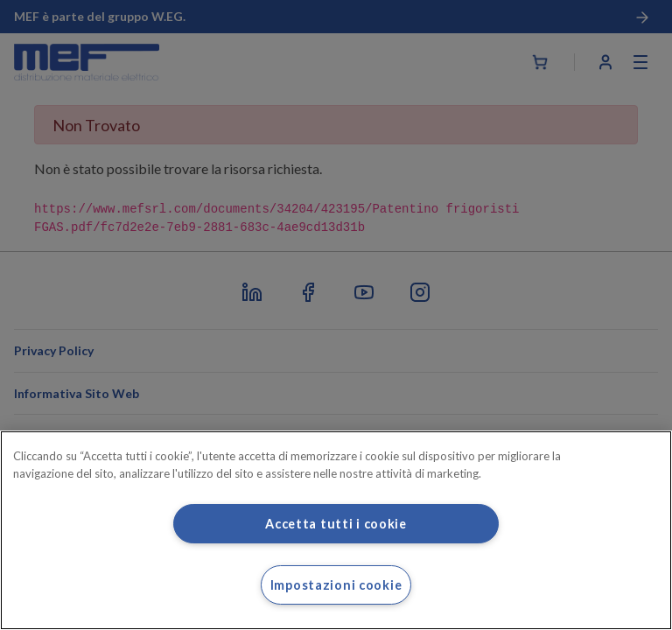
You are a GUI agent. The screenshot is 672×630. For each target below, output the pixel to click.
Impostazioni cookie (336, 585)
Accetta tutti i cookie (336, 524)
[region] (336, 530)
